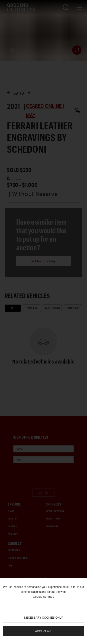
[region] (43, 611)
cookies (18, 587)
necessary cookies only (43, 618)
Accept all (43, 631)
